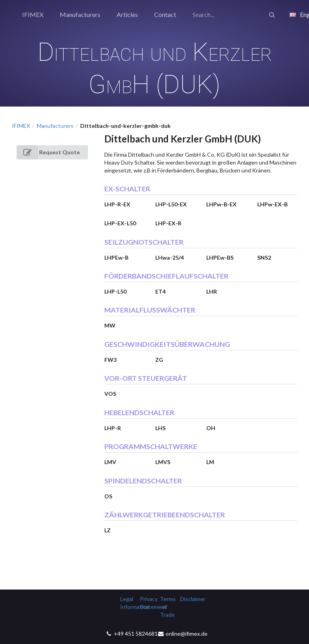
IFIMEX (33, 14)
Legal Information (127, 603)
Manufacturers (80, 14)
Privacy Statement (147, 603)
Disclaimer (187, 599)
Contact (165, 14)
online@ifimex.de (187, 634)
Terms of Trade (167, 607)
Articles (127, 14)
